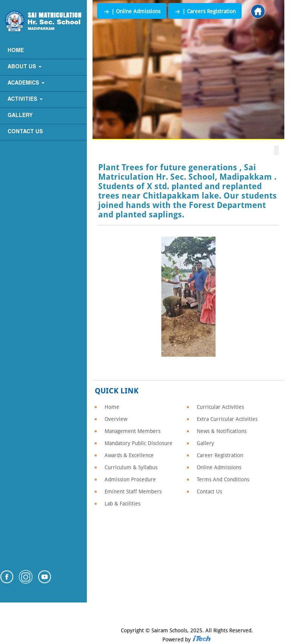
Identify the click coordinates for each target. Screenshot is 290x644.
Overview (116, 419)
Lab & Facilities (123, 504)
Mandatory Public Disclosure (139, 443)
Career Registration (220, 455)
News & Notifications (222, 431)
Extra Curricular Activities (227, 419)
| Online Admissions (132, 11)
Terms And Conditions (223, 479)
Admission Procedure (130, 479)
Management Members (133, 431)
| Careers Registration (205, 11)
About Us (25, 67)
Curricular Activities (220, 407)
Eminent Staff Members (133, 491)
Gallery (20, 116)
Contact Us (25, 132)
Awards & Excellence (129, 455)
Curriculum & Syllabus (131, 467)
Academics (26, 83)
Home (16, 51)
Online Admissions (219, 467)
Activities (25, 99)
